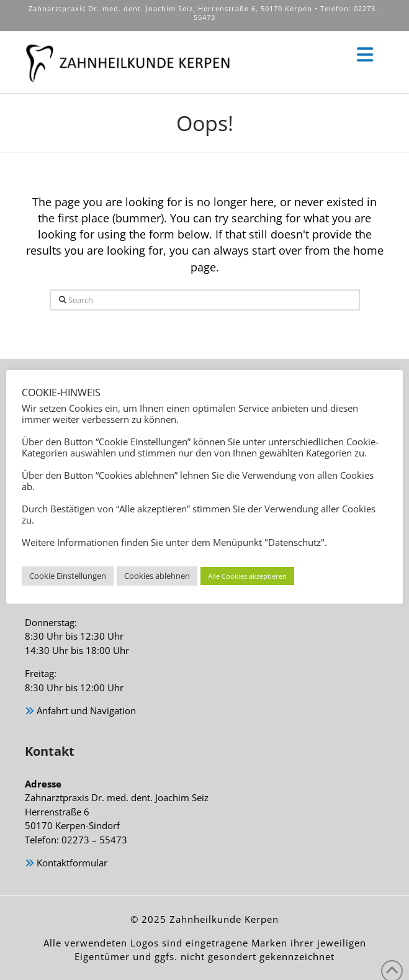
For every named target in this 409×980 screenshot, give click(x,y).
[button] (365, 55)
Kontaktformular (66, 864)
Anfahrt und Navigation (80, 711)
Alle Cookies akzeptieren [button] (247, 576)
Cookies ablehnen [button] (157, 576)
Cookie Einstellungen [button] (68, 576)
